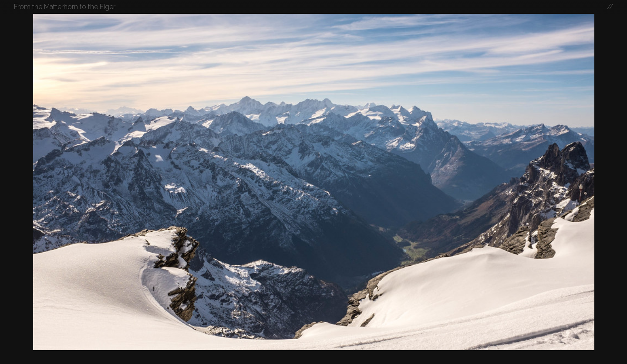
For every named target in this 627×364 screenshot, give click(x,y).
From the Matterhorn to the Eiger (65, 7)
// (610, 7)
